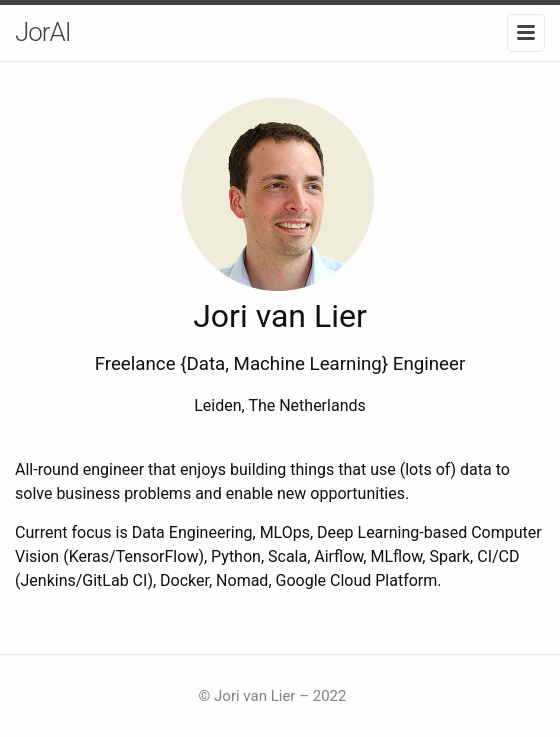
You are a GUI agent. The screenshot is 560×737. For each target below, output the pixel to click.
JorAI (43, 32)
